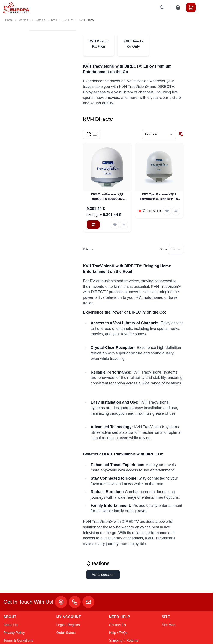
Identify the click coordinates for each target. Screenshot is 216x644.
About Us (10, 625)
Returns (132, 640)
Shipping (116, 640)
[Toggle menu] (203, 8)
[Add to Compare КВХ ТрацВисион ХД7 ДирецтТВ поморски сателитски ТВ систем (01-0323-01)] (124, 225)
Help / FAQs (118, 633)
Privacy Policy (14, 633)
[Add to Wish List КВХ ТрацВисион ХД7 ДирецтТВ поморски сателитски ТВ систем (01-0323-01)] (115, 225)
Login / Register (68, 625)
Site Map (169, 625)
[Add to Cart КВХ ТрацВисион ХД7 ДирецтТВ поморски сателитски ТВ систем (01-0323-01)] (93, 225)
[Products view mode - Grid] (89, 134)
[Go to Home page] (16, 7)
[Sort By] (159, 134)
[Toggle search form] (162, 8)
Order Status (66, 633)
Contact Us (117, 625)
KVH (54, 20)
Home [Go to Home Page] (9, 20)
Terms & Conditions (18, 640)
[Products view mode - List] (95, 134)
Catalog (40, 20)
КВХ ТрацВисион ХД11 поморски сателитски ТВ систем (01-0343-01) (159, 197)
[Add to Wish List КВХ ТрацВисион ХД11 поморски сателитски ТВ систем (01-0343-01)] (167, 211)
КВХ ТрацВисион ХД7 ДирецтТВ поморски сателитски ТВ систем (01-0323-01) (107, 197)
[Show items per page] (176, 249)
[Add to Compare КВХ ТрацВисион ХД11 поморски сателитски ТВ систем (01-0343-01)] (176, 211)
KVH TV (68, 20)
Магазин (24, 20)
